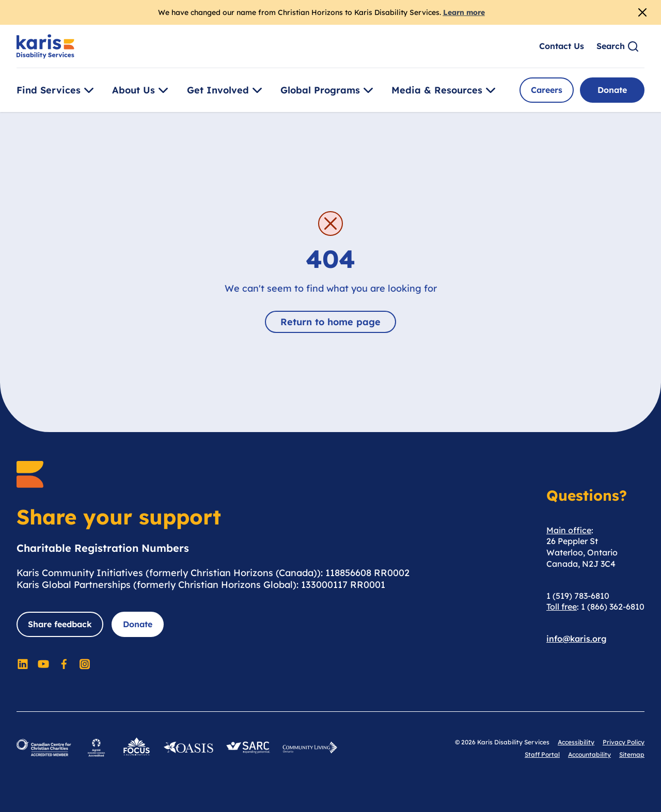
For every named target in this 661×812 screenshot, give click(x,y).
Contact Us (562, 46)
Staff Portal (542, 754)
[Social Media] (23, 664)
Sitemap (632, 754)
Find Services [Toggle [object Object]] (57, 90)
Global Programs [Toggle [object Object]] (328, 90)
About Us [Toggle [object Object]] (142, 90)
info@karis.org (577, 639)
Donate (612, 90)
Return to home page (330, 322)
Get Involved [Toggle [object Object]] (226, 90)
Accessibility (576, 742)
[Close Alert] (642, 12)
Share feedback (60, 624)
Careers (547, 90)
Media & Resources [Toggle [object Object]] (445, 90)
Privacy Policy (624, 742)
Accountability (589, 754)
